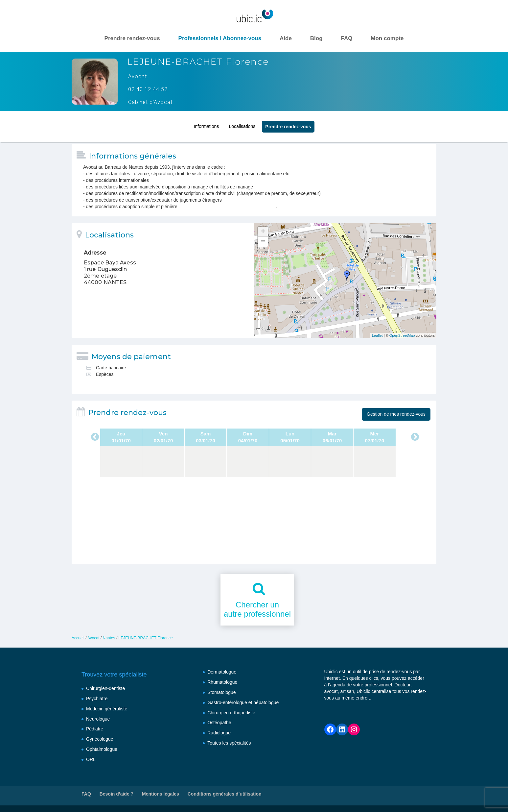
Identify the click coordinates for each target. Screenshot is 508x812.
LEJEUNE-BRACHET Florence (146, 638)
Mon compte (387, 38)
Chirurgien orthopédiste (231, 713)
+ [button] (263, 232)
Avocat (93, 638)
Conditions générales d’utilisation (225, 794)
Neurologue (98, 719)
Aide (286, 38)
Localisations (242, 124)
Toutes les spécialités (229, 743)
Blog (316, 38)
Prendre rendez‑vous (288, 125)
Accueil (78, 638)
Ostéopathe (219, 723)
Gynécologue (100, 739)
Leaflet (377, 335)
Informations (206, 124)
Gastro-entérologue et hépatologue (243, 702)
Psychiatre (97, 699)
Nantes (109, 638)
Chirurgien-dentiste (105, 688)
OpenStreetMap (402, 335)
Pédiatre (95, 729)
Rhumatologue (222, 682)
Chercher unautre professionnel (257, 609)
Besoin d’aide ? (116, 794)
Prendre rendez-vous (132, 38)
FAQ (346, 38)
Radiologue (219, 733)
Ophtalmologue (102, 749)
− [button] (263, 242)
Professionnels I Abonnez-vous (220, 38)
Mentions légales (161, 794)
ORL (91, 759)
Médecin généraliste (107, 709)
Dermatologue (222, 672)
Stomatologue (221, 692)
